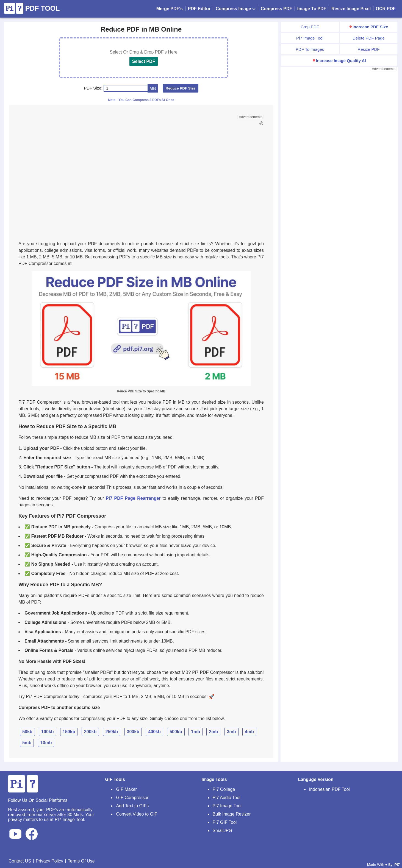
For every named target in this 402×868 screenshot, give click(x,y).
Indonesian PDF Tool (329, 789)
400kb (154, 732)
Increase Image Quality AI (341, 61)
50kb (27, 732)
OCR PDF (386, 9)
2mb (213, 732)
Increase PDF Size (370, 27)
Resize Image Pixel (351, 9)
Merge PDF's (170, 9)
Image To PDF (312, 9)
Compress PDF (277, 9)
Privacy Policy (49, 861)
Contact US (20, 861)
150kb (69, 732)
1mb (196, 732)
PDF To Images (310, 49)
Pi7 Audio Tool (227, 798)
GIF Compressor (132, 798)
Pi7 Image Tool (310, 38)
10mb (46, 743)
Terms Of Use (81, 861)
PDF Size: (93, 88)
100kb (47, 732)
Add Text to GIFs (132, 806)
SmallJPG (222, 831)
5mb (27, 743)
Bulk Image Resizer (232, 814)
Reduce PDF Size (181, 88)
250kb (112, 732)
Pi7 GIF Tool (225, 822)
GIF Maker (126, 789)
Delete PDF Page (369, 38)
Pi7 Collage (224, 789)
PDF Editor (199, 9)
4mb (249, 732)
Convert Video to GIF (137, 814)
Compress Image (236, 9)
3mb (232, 732)
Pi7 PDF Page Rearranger (133, 498)
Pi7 (397, 865)
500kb (176, 732)
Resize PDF (368, 49)
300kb (133, 732)
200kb (90, 732)
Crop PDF (310, 27)
